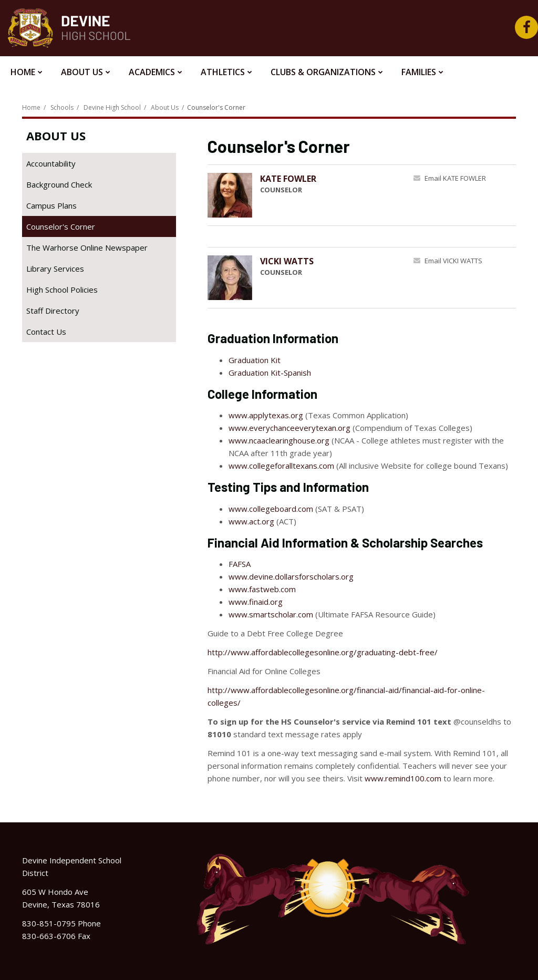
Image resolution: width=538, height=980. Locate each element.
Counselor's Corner (61, 226)
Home (31, 107)
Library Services (70, 270)
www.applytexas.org (266, 415)
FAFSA (240, 564)
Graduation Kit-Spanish (270, 373)
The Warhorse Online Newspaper (101, 249)
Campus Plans (51, 205)
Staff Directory (53, 311)
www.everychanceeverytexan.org (289, 428)
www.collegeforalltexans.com (281, 466)
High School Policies (62, 290)
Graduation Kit (255, 360)
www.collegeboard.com (271, 509)
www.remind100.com (403, 778)
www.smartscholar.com (271, 614)
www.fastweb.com (262, 589)
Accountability (51, 163)
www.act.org (251, 521)
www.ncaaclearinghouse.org (279, 440)
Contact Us (46, 332)
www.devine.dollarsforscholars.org (291, 576)
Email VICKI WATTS (453, 261)
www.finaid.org (256, 602)
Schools (62, 107)
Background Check (74, 186)
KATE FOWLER (288, 179)
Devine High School (112, 107)
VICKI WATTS (287, 261)
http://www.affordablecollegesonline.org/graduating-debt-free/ (323, 652)
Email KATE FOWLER (455, 178)
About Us (165, 107)
